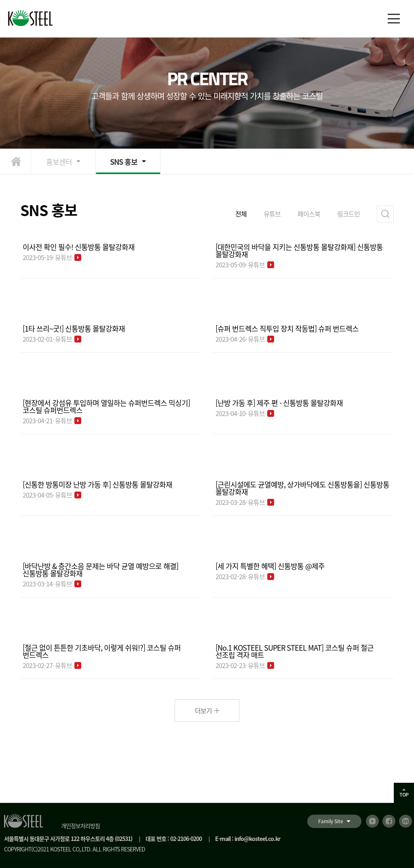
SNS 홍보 (124, 162)
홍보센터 (59, 162)
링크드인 (349, 214)
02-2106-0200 (186, 839)
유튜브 (272, 214)
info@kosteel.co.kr (257, 839)
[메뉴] (394, 19)
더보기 (203, 710)
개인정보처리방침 (80, 826)
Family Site (331, 821)
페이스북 (309, 214)
